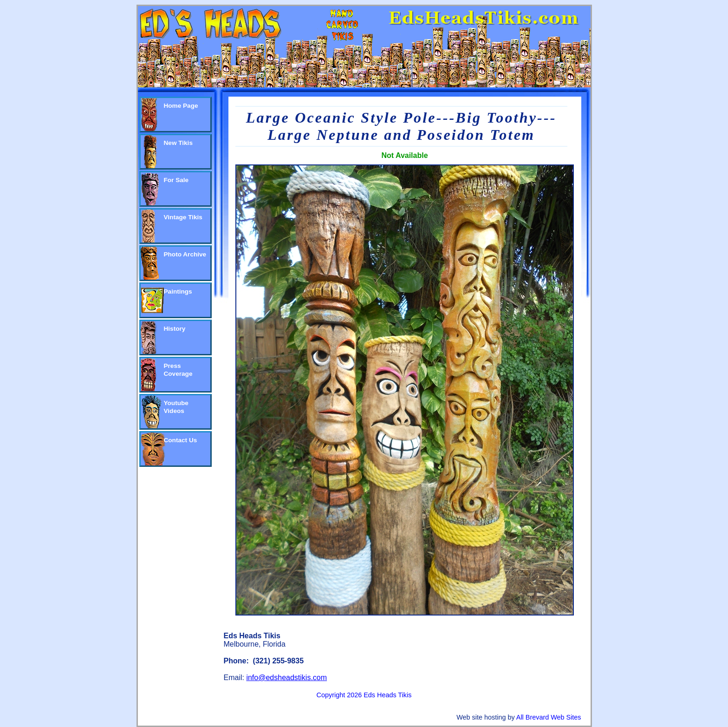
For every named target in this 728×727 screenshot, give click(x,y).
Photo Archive (185, 254)
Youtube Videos (176, 407)
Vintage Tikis (183, 217)
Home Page (181, 106)
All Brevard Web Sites (549, 717)
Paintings (178, 291)
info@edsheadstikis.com (286, 678)
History (175, 329)
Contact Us (181, 440)
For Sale (176, 180)
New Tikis (178, 143)
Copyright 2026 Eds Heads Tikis (364, 695)
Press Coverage (178, 370)
